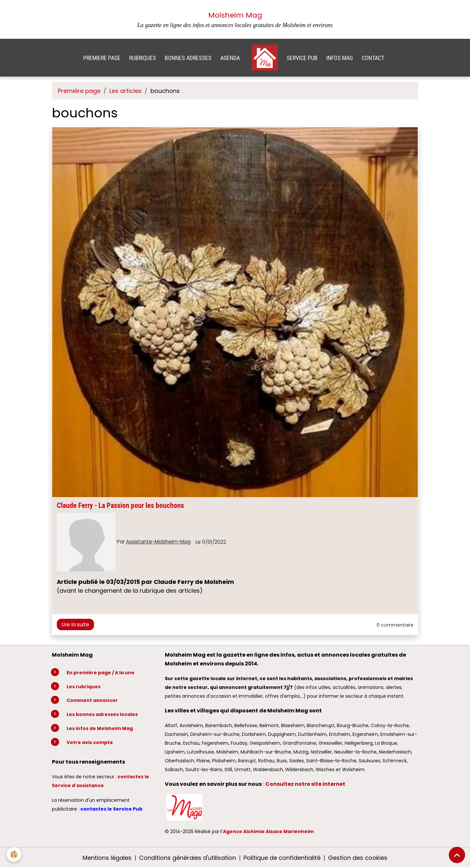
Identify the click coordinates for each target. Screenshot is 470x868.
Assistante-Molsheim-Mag (158, 542)
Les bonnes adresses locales (102, 714)
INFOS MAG (340, 58)
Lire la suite (75, 624)
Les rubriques (84, 687)
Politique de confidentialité (282, 858)
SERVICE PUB (302, 58)
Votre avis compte (90, 742)
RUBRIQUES (143, 58)
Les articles (125, 91)
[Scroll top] (457, 855)
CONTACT (373, 58)
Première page (79, 91)
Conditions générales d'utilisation (188, 858)
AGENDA (230, 58)
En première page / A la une (101, 673)
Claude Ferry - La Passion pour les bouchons (120, 505)
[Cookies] (14, 854)
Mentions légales (107, 858)
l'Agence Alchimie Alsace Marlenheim (267, 831)
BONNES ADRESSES (188, 58)
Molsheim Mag (235, 15)
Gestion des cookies (358, 858)
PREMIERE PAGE (102, 58)
